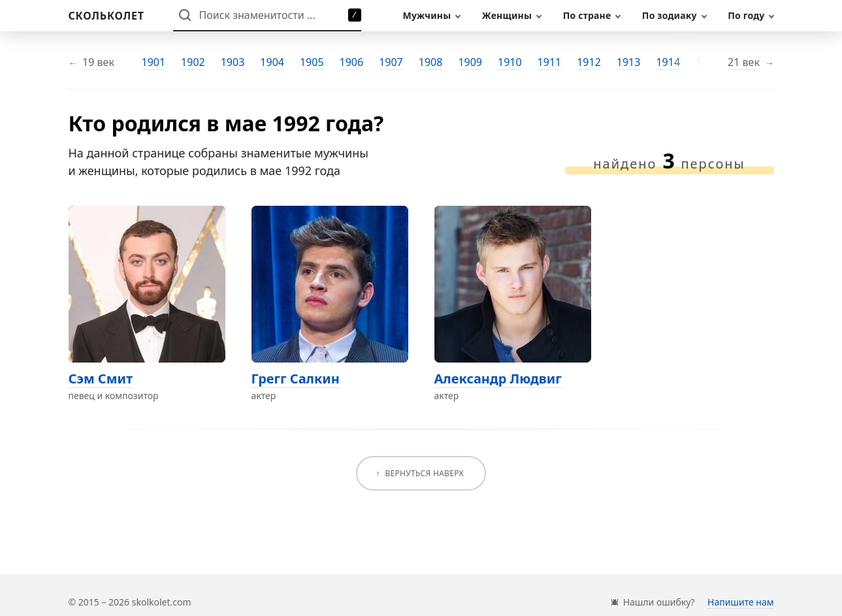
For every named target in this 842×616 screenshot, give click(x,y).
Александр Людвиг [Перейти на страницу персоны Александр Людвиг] (498, 379)
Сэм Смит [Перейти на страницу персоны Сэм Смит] (101, 379)
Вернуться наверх (424, 473)
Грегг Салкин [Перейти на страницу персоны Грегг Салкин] (296, 379)
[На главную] (106, 16)
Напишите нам (740, 602)
